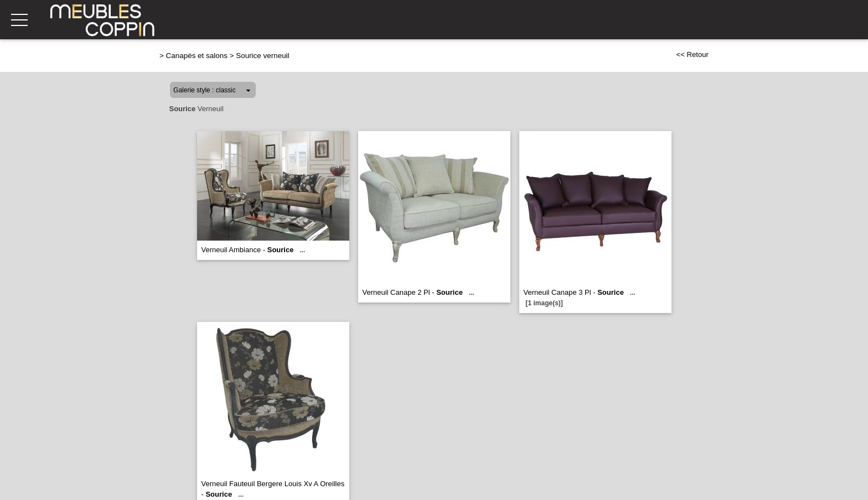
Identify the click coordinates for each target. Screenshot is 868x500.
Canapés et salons (197, 56)
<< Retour (692, 54)
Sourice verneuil (262, 56)
